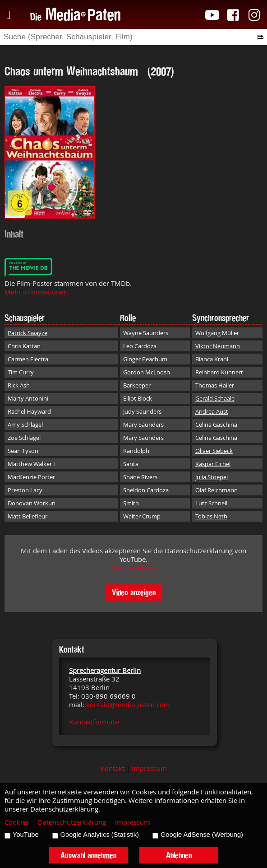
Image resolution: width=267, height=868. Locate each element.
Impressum (149, 768)
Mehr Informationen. (37, 292)
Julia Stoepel (212, 477)
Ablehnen (179, 855)
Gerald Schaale (215, 398)
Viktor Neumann (218, 346)
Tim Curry (21, 372)
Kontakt (113, 768)
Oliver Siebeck (214, 451)
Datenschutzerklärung (72, 822)
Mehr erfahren (133, 568)
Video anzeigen (134, 592)
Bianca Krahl (212, 359)
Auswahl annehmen (88, 855)
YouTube (26, 835)
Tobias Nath (211, 516)
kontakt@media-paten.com (128, 705)
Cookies (17, 822)
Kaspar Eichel (213, 464)
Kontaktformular (95, 722)
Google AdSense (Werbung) (202, 835)
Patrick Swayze (28, 333)
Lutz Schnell (211, 503)
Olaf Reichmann (216, 490)
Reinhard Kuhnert (219, 372)
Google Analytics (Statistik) (100, 835)
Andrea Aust (212, 411)
